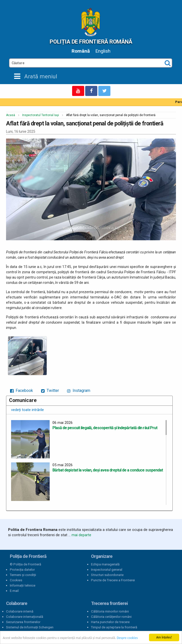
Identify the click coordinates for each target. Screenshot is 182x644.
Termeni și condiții (23, 575)
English (103, 51)
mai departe (81, 535)
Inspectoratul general (107, 570)
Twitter (50, 391)
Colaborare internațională (25, 617)
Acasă (11, 115)
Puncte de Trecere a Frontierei (113, 580)
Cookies (16, 580)
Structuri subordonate (107, 575)
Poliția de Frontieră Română (91, 42)
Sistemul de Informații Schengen (30, 627)
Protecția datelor (22, 570)
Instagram (79, 391)
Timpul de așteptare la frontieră (114, 627)
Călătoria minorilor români (110, 611)
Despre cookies (127, 638)
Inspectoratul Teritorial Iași (41, 115)
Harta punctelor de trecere (110, 622)
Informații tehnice (23, 585)
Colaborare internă (20, 611)
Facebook (22, 391)
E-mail (14, 591)
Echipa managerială (105, 564)
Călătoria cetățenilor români (111, 617)
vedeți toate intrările (27, 410)
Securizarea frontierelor (23, 622)
